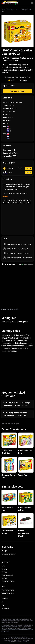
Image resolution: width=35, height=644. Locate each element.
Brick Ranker (7, 547)
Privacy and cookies (8, 581)
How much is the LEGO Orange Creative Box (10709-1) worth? (16, 404)
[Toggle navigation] (32, 3)
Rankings (10, 9)
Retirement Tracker (8, 590)
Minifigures (5, 608)
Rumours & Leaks (7, 575)
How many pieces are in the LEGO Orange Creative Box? (15, 414)
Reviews (4, 572)
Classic (18, 9)
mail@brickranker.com (9, 554)
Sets (3, 605)
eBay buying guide (8, 593)
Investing (4, 569)
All (2, 602)
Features (4, 578)
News (3, 566)
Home (3, 9)
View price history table (11, 309)
